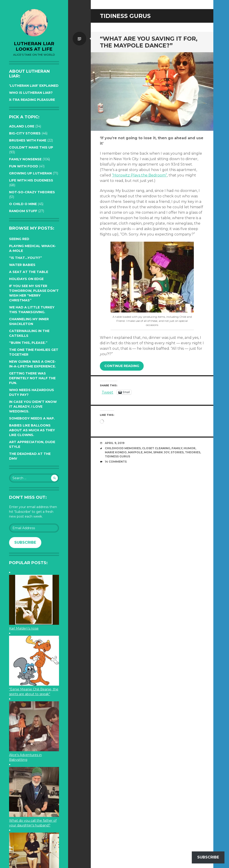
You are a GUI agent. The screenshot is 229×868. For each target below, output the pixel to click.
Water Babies (22, 265)
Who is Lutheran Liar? (31, 93)
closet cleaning (156, 448)
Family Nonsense (25, 159)
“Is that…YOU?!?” (26, 258)
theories (193, 452)
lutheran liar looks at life (34, 46)
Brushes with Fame (28, 140)
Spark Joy (161, 452)
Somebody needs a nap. (32, 418)
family (177, 448)
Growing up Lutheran (30, 173)
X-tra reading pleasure (32, 100)
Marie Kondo (116, 452)
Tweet (107, 392)
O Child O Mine (23, 204)
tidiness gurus (117, 456)
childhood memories (123, 448)
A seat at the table (29, 272)
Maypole (135, 452)
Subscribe (25, 542)
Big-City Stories (25, 133)
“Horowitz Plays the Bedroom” (139, 175)
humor (190, 448)
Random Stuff (23, 211)
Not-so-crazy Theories (32, 192)
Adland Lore (22, 126)
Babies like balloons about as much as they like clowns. (32, 430)
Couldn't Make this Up (31, 147)
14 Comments (116, 462)
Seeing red (19, 239)
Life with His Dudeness (31, 180)
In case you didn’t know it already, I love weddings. (33, 407)
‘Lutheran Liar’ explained (34, 86)
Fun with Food (24, 166)
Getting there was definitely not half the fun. (32, 378)
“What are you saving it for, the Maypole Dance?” (149, 42)
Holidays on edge (26, 279)
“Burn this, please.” (28, 343)
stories (177, 452)
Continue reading (122, 366)
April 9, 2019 (115, 443)
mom (148, 452)
